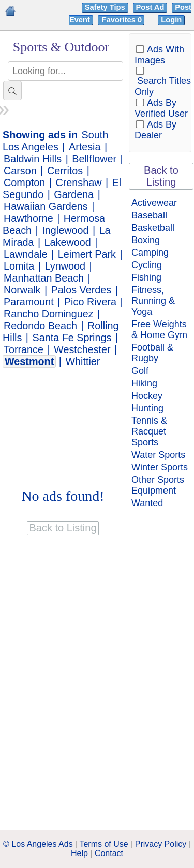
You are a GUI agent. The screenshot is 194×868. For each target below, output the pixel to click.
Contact (109, 853)
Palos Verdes (81, 290)
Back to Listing (161, 176)
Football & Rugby (152, 353)
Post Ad (150, 7)
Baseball (149, 215)
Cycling (147, 265)
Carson (20, 171)
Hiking (144, 383)
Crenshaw (78, 183)
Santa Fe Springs (72, 338)
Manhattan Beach (44, 278)
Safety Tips (105, 7)
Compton (24, 183)
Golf (140, 371)
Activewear (154, 203)
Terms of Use (103, 844)
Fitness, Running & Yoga (153, 301)
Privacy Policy (161, 844)
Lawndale (26, 254)
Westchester (82, 349)
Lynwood (65, 266)
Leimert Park (87, 254)
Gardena (74, 194)
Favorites (123, 20)
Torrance (24, 349)
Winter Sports (160, 467)
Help (79, 853)
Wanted (147, 503)
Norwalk (22, 290)
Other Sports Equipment (158, 485)
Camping (150, 253)
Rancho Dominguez (49, 314)
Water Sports (158, 455)
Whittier (83, 361)
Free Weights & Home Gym (159, 330)
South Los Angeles (55, 141)
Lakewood (68, 242)
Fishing (146, 277)
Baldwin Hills (33, 159)
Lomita (19, 266)
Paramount (29, 302)
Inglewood (65, 230)
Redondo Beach (40, 326)
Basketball (153, 228)
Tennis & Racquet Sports (149, 431)
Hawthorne (28, 218)
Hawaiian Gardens (46, 206)
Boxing (146, 240)
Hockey (147, 396)
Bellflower (94, 159)
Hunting (147, 408)
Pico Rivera (90, 302)
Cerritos (65, 171)
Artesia (85, 147)
